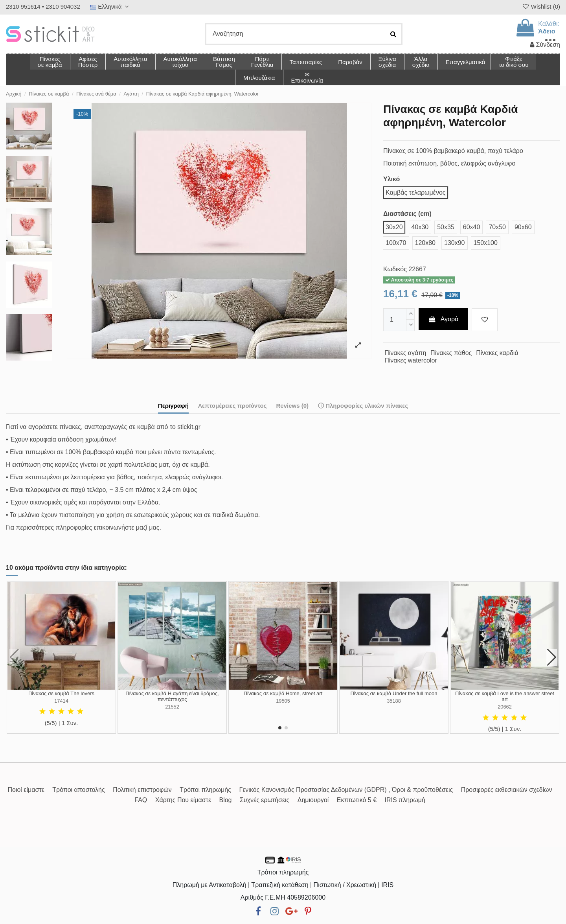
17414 (61, 701)
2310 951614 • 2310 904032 (43, 6)
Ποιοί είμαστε (26, 790)
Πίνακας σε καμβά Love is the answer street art (505, 697)
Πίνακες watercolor (411, 360)
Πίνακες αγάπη (405, 353)
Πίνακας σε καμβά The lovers (61, 693)
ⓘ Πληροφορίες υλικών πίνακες (363, 406)
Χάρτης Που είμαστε (183, 800)
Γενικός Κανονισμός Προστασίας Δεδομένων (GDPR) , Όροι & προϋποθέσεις (346, 790)
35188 (394, 701)
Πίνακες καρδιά (497, 353)
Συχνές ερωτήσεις (265, 800)
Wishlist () (541, 6)
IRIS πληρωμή (405, 800)
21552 (172, 707)
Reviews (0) (292, 406)
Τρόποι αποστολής (78, 790)
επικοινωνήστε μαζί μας (127, 527)
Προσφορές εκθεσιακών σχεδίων (507, 790)
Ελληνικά (110, 6)
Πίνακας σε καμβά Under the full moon (394, 693)
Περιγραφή (173, 406)
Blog (225, 800)
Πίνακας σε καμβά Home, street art (283, 693)
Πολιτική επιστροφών (142, 790)
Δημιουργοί (313, 800)
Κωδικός (395, 269)
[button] (421, 62)
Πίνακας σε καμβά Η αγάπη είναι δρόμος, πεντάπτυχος (172, 697)
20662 (505, 707)
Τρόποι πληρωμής (205, 790)
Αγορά (443, 319)
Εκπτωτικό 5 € (357, 800)
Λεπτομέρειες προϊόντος (232, 406)
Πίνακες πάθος (451, 353)
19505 (283, 701)
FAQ (141, 800)
